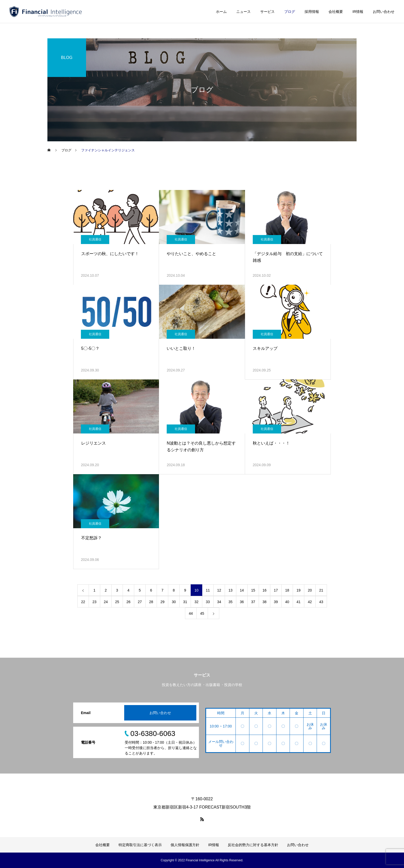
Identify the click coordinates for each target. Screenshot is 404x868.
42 (310, 602)
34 (219, 602)
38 (265, 602)
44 (191, 613)
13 (231, 590)
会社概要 (336, 12)
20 (310, 590)
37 (253, 602)
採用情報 (312, 12)
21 (321, 590)
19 (299, 590)
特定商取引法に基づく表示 (140, 845)
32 (197, 602)
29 (163, 602)
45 (202, 613)
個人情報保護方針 (185, 845)
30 (174, 602)
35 (231, 602)
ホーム (221, 12)
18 (287, 590)
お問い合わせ (384, 12)
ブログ (290, 12)
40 (287, 602)
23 (95, 602)
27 (140, 602)
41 (299, 602)
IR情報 (358, 12)
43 (321, 602)
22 (83, 602)
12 (219, 590)
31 (185, 602)
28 (151, 602)
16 (265, 590)
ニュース (243, 12)
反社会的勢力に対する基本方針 (253, 845)
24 (106, 602)
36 (242, 602)
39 (276, 602)
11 (208, 590)
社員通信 (95, 239)
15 (253, 590)
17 (276, 590)
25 (117, 602)
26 (129, 602)
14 (242, 590)
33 (208, 602)
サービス (267, 12)
